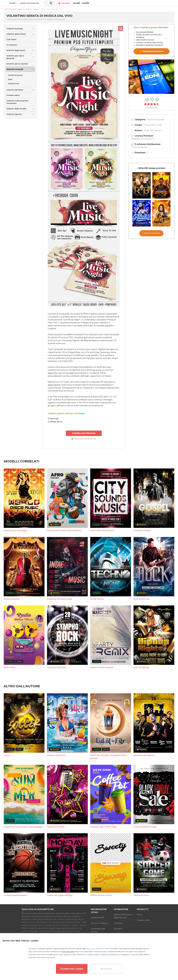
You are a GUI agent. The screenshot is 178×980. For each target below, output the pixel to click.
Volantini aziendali (15, 29)
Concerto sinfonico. (57, 667)
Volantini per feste (15, 90)
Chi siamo (118, 928)
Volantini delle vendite (16, 109)
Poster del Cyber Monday (60, 895)
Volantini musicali (15, 69)
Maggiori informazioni (142, 139)
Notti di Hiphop (141, 667)
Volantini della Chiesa (16, 34)
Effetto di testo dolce (101, 895)
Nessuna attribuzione (84, 439)
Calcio (7, 755)
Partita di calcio (141, 895)
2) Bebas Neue (55, 422)
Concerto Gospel (142, 530)
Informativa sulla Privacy (98, 930)
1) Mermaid (53, 419)
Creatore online (144, 920)
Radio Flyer (9, 667)
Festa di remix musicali (102, 667)
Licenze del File (98, 917)
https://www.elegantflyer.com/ (97, 949)
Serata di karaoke (56, 827)
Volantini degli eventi (16, 50)
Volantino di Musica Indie (59, 599)
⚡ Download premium (152, 51)
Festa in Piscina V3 (56, 755)
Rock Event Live (142, 599)
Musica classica (11, 599)
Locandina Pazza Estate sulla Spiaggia (23, 827)
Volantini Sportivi (14, 114)
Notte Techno (97, 599)
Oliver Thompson (152, 130)
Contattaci (118, 923)
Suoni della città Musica (102, 530)
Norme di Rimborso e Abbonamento (123, 916)
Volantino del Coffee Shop (103, 827)
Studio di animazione (48, 3)
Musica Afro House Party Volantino (64, 530)
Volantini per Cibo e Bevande (15, 57)
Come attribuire (139, 147)
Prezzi (140, 914)
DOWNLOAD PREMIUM (84, 433)
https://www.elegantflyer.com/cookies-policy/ (91, 952)
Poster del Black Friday (145, 827)
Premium (148, 3)
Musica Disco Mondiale (15, 530)
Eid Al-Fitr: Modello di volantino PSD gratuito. (108, 757)
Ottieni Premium (151, 233)
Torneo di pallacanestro (16, 895)
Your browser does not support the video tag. (151, 77)
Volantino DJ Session (144, 755)
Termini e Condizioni (100, 923)
